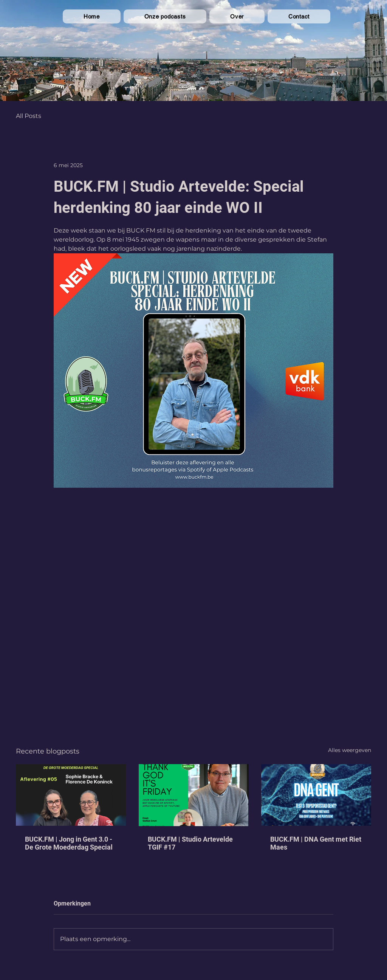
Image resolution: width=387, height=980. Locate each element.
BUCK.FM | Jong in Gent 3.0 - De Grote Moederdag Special (69, 843)
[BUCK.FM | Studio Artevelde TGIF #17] (194, 795)
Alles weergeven (350, 750)
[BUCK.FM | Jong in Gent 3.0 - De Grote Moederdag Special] (71, 795)
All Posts (29, 116)
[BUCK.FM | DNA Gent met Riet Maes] (316, 795)
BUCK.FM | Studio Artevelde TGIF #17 (190, 843)
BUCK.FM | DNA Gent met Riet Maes (316, 843)
